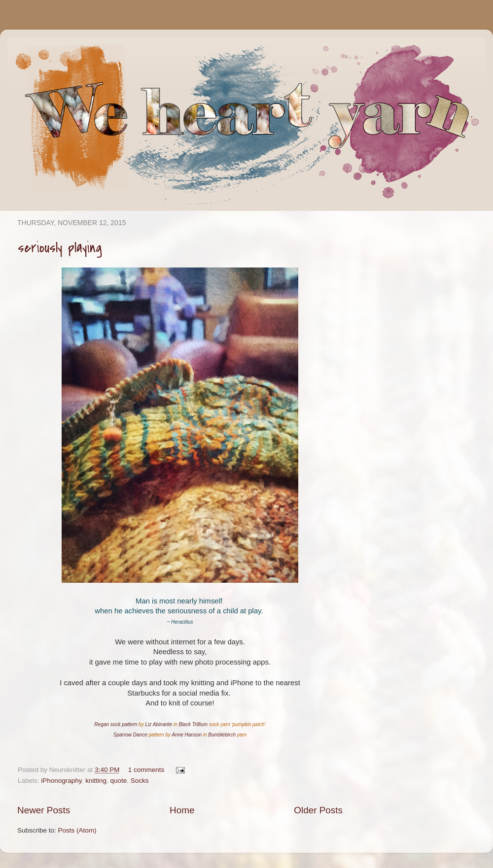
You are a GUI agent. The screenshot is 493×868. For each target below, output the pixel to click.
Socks (140, 781)
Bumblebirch (222, 735)
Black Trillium (193, 724)
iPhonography (61, 781)
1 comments (146, 770)
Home (182, 810)
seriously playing (60, 248)
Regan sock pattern (116, 724)
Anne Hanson (187, 735)
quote (118, 781)
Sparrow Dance (130, 735)
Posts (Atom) (77, 830)
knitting (96, 781)
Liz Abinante (158, 724)
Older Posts (318, 810)
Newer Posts (44, 810)
